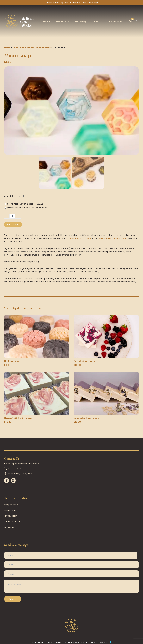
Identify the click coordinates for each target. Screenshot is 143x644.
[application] (68, 21)
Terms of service (12, 521)
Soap (15, 48)
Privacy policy (11, 516)
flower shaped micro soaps (79, 238)
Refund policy (11, 510)
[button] (63, 21)
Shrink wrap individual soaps (25, 204)
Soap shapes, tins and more (35, 48)
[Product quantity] (12, 216)
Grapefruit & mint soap (18, 418)
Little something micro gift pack (112, 238)
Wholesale (9, 527)
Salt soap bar (12, 361)
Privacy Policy (90, 642)
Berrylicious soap (84, 361)
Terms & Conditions (76, 642)
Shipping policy (12, 504)
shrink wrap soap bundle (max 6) (27, 208)
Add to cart (13, 225)
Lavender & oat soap (86, 418)
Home (7, 48)
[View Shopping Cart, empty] (130, 21)
